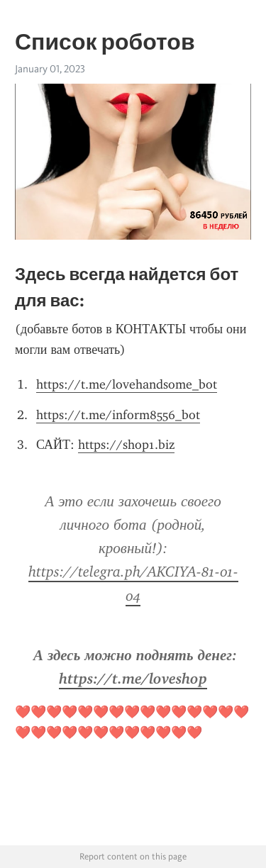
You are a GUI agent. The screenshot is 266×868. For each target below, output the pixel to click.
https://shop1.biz (126, 445)
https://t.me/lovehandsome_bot (127, 384)
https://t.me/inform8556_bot (118, 415)
